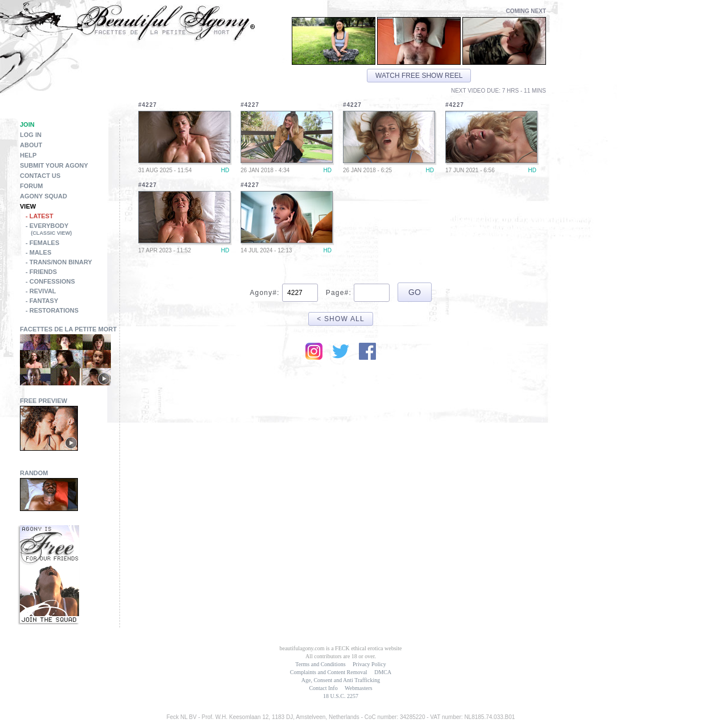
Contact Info (323, 688)
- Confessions (50, 281)
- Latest (40, 216)
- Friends (41, 272)
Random (34, 473)
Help (28, 155)
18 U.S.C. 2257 (341, 696)
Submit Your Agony (54, 165)
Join (27, 124)
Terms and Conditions (320, 664)
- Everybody (73, 230)
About (31, 145)
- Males (38, 252)
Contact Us (40, 176)
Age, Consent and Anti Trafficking (341, 680)
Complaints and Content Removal (329, 672)
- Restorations (52, 310)
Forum (31, 186)
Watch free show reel (419, 76)
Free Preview (44, 401)
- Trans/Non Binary (59, 262)
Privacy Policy (369, 664)
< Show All (341, 319)
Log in (31, 135)
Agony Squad (44, 196)
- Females (42, 243)
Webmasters (359, 688)
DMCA (383, 672)
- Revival (41, 291)
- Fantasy (42, 301)
